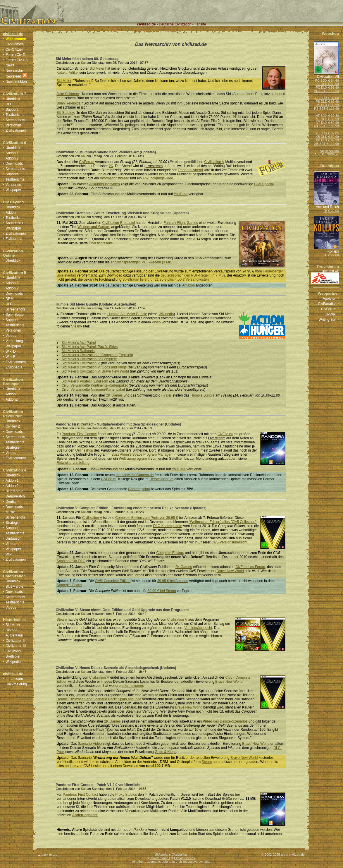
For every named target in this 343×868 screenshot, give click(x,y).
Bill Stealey (65, 113)
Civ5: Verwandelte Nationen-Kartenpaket (93, 390)
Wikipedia (13, 662)
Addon (11, 212)
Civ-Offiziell (14, 49)
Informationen (132, 686)
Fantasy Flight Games (181, 223)
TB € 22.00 (331, 211)
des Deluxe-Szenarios (225, 721)
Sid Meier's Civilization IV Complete (89, 359)
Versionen (13, 125)
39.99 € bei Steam (162, 591)
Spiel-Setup (15, 315)
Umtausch (13, 538)
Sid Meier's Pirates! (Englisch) (85, 381)
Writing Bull (328, 320)
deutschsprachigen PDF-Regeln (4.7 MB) (193, 275)
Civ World (13, 651)
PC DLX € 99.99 (328, 88)
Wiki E (11, 357)
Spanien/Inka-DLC (71, 561)
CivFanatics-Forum (250, 567)
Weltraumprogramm (134, 459)
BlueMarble (14, 491)
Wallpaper (13, 190)
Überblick (13, 99)
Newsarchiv (15, 71)
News (10, 65)
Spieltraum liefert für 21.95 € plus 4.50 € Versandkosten (166, 279)
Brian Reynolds (69, 103)
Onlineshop (84, 450)
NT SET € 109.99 (326, 126)
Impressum (14, 679)
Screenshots (15, 120)
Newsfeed (13, 76)
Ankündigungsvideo (158, 178)
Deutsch (12, 502)
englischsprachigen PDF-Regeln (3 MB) (141, 262)
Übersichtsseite (101, 243)
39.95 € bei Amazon (173, 581)
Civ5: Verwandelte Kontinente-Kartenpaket (95, 385)
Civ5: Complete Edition (113, 581)
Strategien (14, 447)
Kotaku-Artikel (68, 73)
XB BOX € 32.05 (327, 133)
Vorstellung (14, 341)
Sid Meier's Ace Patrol (79, 343)
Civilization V (214, 162)
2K (111, 166)
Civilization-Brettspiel (119, 223)
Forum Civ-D (15, 55)
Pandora (193, 450)
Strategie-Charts (69, 585)
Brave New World (230, 571)
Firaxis (167, 395)
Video (156, 322)
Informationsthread (115, 178)
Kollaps (333, 251)
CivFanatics (327, 304)
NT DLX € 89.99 (327, 123)
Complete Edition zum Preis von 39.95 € (146, 518)
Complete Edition (169, 553)
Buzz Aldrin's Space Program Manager (142, 454)
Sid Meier (13, 625)
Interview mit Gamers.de (135, 475)
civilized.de (297, 855)
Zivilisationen (16, 131)
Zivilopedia (14, 239)
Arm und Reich (327, 207)
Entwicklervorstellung (73, 463)
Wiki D (11, 351)
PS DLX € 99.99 (327, 105)
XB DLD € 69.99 (328, 137)
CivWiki (330, 314)
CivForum (87, 162)
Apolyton (329, 299)
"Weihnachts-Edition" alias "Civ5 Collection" (223, 522)
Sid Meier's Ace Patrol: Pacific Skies (90, 347)
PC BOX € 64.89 (327, 80)
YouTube (181, 194)
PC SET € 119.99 (326, 91)
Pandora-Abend (191, 170)
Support (12, 109)
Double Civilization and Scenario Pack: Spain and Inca (99, 699)
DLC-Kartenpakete (168, 526)
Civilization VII (328, 77)
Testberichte (15, 115)
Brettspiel (13, 656)
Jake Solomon (68, 94)
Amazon (188, 285)
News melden (16, 82)
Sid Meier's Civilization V (81, 363)
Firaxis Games (184, 858)
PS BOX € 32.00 (327, 98)
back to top (48, 855)
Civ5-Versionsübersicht (229, 542)
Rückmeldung (16, 684)
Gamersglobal (139, 489)
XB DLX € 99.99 (327, 140)
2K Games (114, 395)
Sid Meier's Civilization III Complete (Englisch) (97, 355)
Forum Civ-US (17, 60)
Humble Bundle (202, 395)
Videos (11, 336)
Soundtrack (14, 223)
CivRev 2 (13, 426)
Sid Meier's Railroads (78, 351)
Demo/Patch (15, 496)
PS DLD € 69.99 (328, 102)
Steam (76, 326)
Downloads (14, 164)
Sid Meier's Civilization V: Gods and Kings (94, 367)
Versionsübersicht (198, 628)
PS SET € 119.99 (326, 109)
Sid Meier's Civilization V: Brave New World (95, 371)
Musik (10, 512)
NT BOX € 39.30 (327, 116)
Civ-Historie (15, 44)
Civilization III (16, 646)
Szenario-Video (90, 744)
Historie (12, 630)
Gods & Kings (165, 752)
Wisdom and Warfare (94, 227)
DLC (9, 104)
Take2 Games (160, 858)
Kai (83, 63)
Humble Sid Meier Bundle (127, 314)
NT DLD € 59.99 (327, 119)
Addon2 (12, 399)
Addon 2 (12, 158)
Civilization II (15, 641)
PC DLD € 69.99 (327, 84)
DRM (10, 299)
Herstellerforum (161, 479)
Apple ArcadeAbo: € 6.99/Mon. (327, 152)
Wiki (9, 554)
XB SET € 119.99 (326, 144)
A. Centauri (14, 635)
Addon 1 (12, 153)
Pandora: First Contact (79, 434)
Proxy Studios (126, 795)
